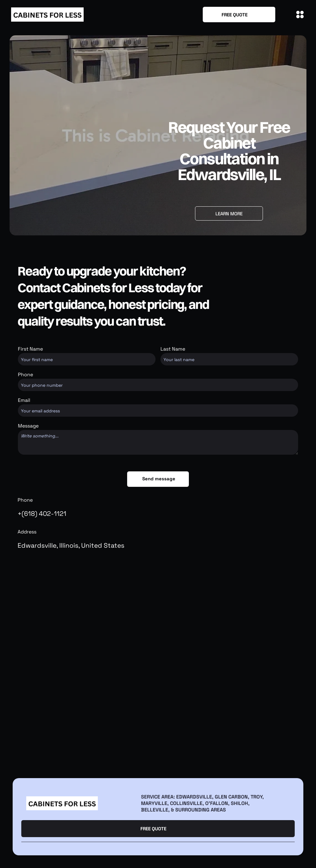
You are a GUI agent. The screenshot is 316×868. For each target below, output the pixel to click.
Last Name (173, 349)
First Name (30, 349)
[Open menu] (300, 15)
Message (28, 426)
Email (24, 400)
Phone (25, 375)
